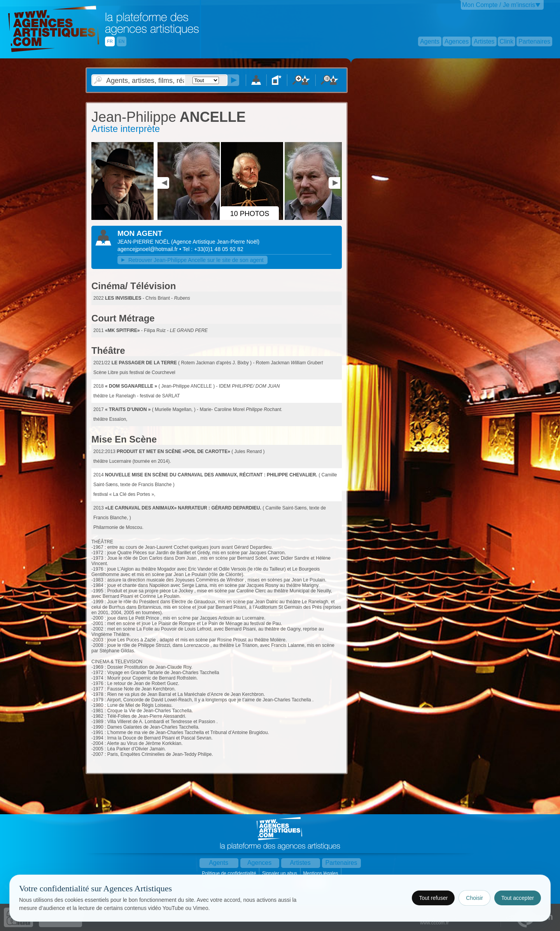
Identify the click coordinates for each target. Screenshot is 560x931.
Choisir (474, 898)
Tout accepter (518, 898)
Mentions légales (321, 873)
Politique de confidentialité (230, 873)
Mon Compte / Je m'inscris (499, 5)
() (215, 242)
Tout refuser (433, 898)
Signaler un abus (280, 873)
